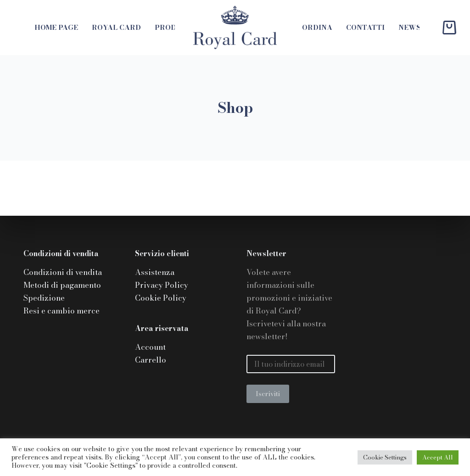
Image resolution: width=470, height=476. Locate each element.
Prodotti (175, 27)
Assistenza (155, 272)
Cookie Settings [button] (385, 457)
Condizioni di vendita (63, 272)
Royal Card (116, 27)
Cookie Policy (161, 298)
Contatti (365, 27)
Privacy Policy (162, 285)
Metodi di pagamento (62, 285)
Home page (56, 27)
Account (150, 347)
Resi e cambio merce (62, 311)
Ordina (317, 27)
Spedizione (44, 298)
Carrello (151, 360)
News (410, 27)
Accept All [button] (438, 457)
